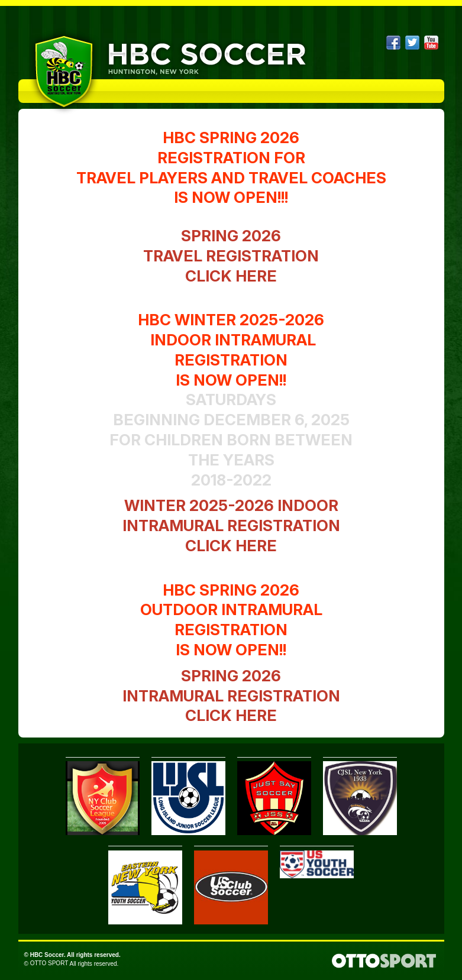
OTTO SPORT (49, 963)
